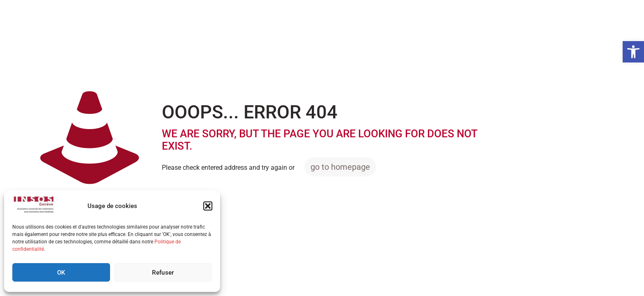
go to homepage (340, 167)
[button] (633, 52)
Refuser (163, 273)
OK (61, 273)
